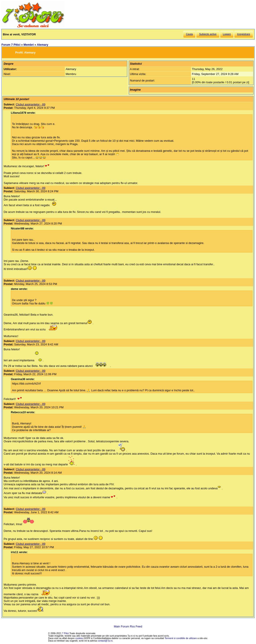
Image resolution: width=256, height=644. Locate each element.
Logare (227, 34)
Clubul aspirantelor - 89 (30, 104)
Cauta (189, 34)
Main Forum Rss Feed (128, 626)
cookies (79, 638)
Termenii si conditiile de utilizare (181, 638)
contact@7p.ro (105, 641)
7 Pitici (66, 633)
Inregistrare (243, 34)
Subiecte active (208, 34)
